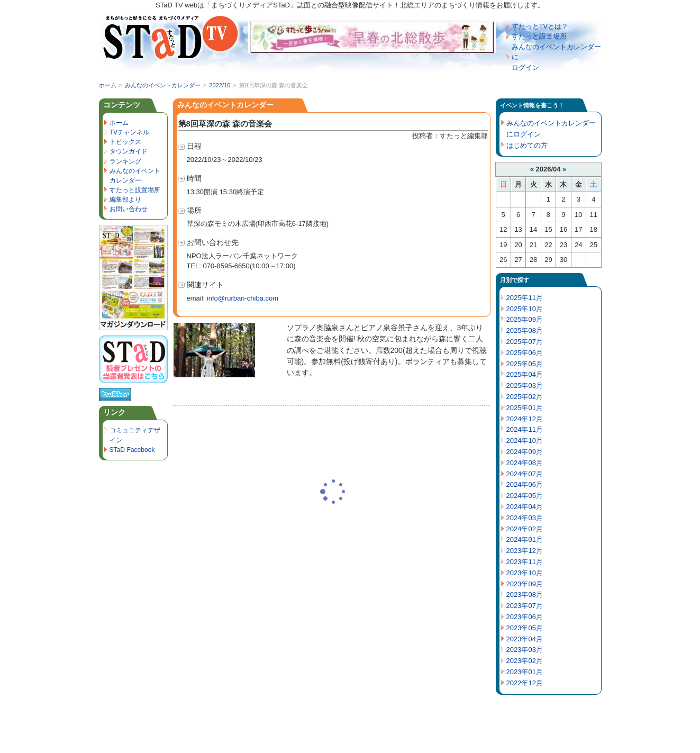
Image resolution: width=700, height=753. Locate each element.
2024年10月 (525, 441)
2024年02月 (525, 529)
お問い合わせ (129, 209)
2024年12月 (525, 419)
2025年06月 (525, 353)
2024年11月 (525, 429)
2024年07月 (525, 474)
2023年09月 (525, 584)
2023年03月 (525, 650)
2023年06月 (525, 617)
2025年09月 (525, 319)
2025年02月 (525, 397)
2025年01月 (525, 408)
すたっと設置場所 (539, 36)
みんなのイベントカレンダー (163, 85)
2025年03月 (525, 385)
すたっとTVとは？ (540, 26)
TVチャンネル (129, 132)
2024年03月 (525, 518)
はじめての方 (527, 145)
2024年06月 (525, 484)
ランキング (125, 161)
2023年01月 (525, 672)
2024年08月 (525, 463)
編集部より (125, 199)
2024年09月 (525, 452)
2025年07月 (525, 342)
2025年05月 (525, 364)
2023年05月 (525, 628)
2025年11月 (525, 298)
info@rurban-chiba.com (243, 298)
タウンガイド (129, 151)
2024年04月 (525, 507)
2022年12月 (525, 683)
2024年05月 (525, 496)
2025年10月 (525, 309)
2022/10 (220, 85)
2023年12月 (525, 551)
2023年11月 (525, 562)
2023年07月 (525, 606)
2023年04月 (525, 639)
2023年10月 (525, 573)
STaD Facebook (132, 450)
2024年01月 (525, 539)
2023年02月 (525, 661)
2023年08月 (525, 595)
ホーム (108, 85)
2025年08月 (525, 330)
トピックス (125, 142)
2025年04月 (525, 374)
